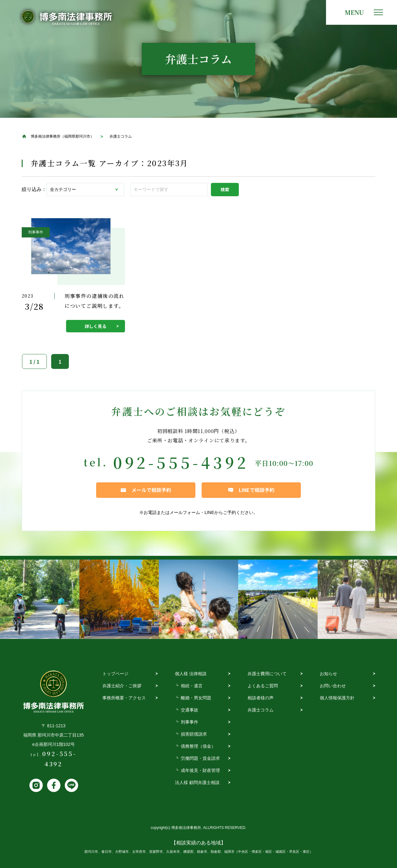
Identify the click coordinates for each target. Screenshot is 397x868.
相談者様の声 (261, 698)
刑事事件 (190, 722)
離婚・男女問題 (196, 698)
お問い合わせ (333, 686)
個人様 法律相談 (191, 674)
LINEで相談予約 (257, 490)
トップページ (115, 674)
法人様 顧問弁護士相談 (197, 782)
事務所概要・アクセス (124, 698)
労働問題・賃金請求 (200, 758)
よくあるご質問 (263, 686)
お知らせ (328, 674)
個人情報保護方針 (337, 698)
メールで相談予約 (151, 490)
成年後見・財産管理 (200, 770)
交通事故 (190, 710)
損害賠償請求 (194, 734)
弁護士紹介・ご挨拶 (122, 686)
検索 (225, 189)
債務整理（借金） (198, 746)
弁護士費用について (267, 674)
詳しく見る (96, 326)
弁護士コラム (261, 710)
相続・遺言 (192, 686)
